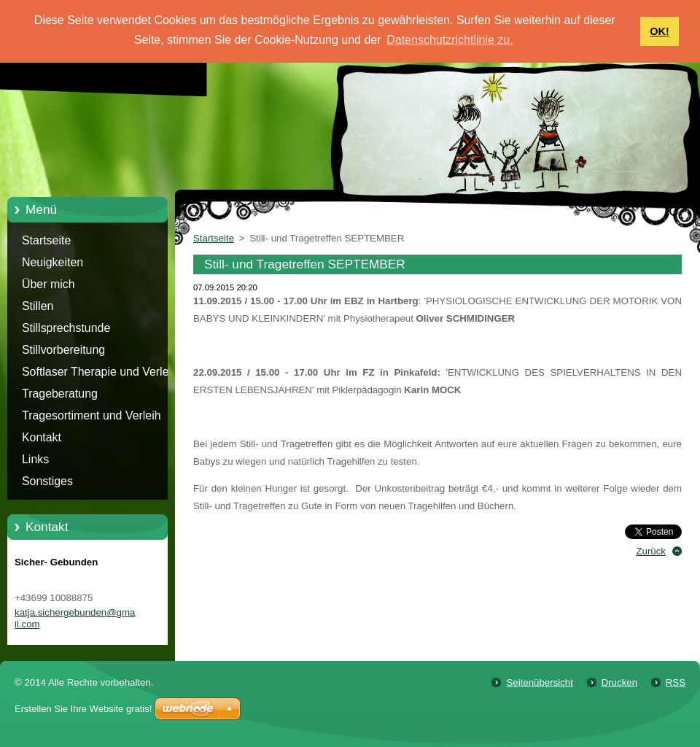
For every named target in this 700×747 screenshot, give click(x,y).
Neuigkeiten (52, 262)
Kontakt (42, 437)
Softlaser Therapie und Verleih (100, 372)
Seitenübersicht (539, 682)
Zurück (651, 551)
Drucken (619, 682)
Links (35, 459)
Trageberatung (60, 394)
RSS (676, 682)
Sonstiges (47, 481)
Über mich (48, 284)
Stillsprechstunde (66, 328)
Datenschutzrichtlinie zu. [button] (450, 40)
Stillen (38, 306)
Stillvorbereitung (63, 350)
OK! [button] (659, 31)
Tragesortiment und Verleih (92, 415)
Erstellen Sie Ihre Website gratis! (83, 709)
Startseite (46, 240)
